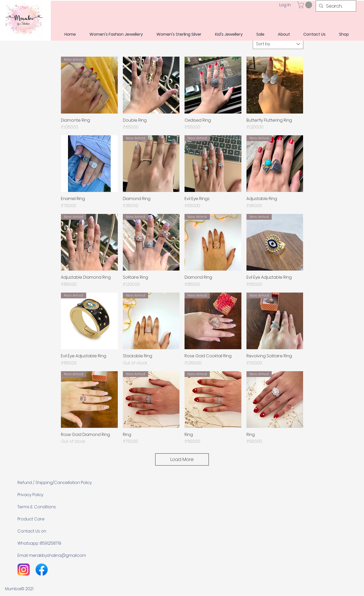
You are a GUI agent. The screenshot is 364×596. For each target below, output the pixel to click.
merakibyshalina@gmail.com (57, 555)
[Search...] (336, 6)
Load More (182, 459)
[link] (305, 5)
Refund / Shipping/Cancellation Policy (55, 483)
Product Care (31, 519)
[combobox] (278, 44)
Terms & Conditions (37, 507)
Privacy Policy (30, 495)
